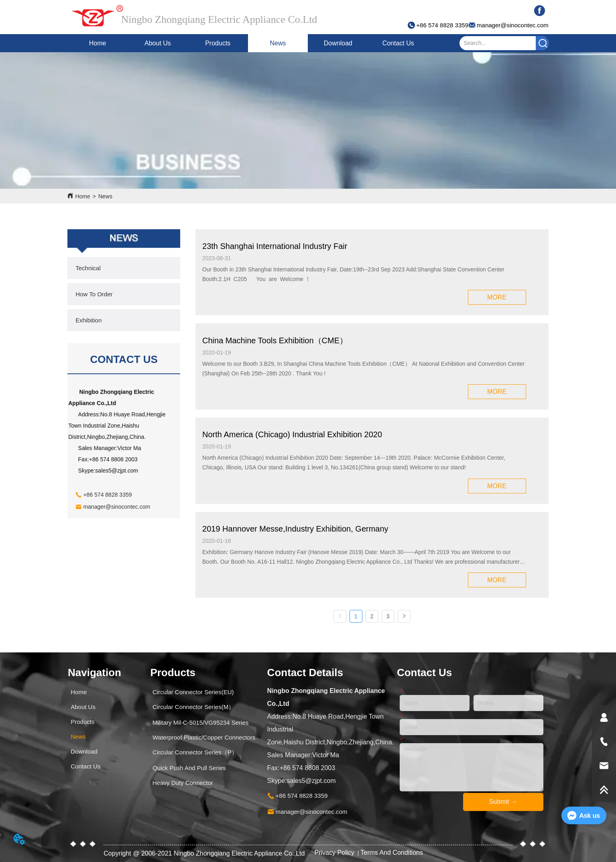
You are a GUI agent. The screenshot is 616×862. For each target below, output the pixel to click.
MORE (497, 297)
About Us (158, 43)
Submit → (503, 802)
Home (98, 43)
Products (218, 43)
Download (338, 43)
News (278, 43)
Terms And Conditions (392, 853)
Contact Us (398, 43)
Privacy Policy (335, 853)
